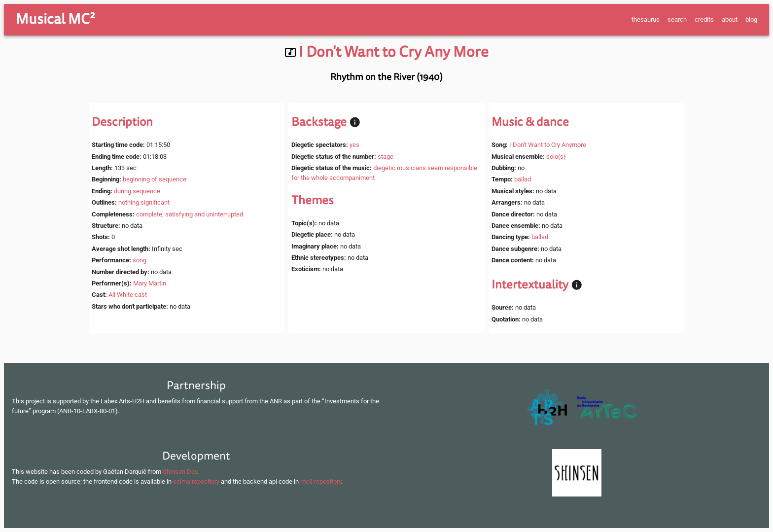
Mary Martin (150, 283)
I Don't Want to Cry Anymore (548, 145)
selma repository (196, 481)
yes (354, 145)
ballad (523, 179)
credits (704, 19)
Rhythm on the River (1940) (386, 77)
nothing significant (144, 202)
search (677, 19)
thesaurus (646, 19)
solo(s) (556, 157)
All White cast (128, 295)
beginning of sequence (155, 179)
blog (751, 19)
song (140, 260)
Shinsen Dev (180, 472)
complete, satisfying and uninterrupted (190, 214)
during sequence (137, 191)
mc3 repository (321, 481)
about (730, 19)
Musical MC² (55, 19)
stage (386, 157)
